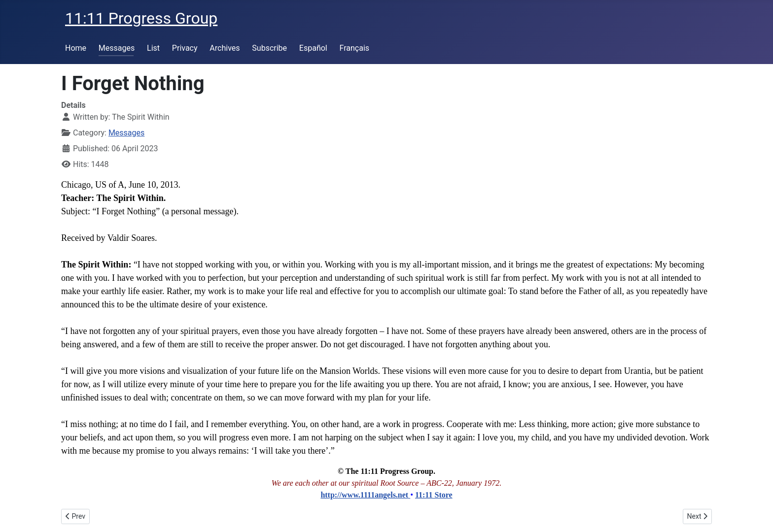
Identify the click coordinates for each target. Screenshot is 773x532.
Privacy (185, 48)
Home (76, 48)
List (153, 48)
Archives (225, 48)
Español (313, 48)
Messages (117, 48)
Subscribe (269, 48)
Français (355, 48)
